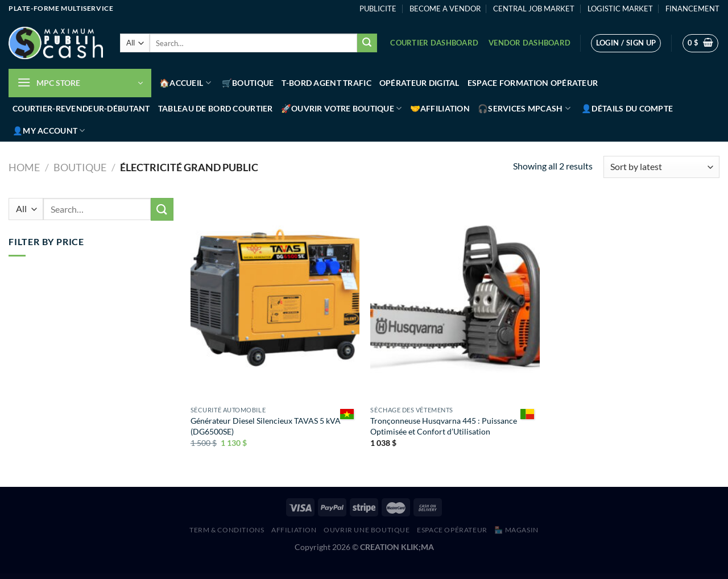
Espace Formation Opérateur (533, 83)
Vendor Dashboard (530, 43)
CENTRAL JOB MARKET (534, 9)
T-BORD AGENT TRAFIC (326, 83)
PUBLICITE (378, 9)
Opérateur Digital (419, 83)
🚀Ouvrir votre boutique (342, 108)
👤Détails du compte (627, 108)
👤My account (49, 131)
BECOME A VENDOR (445, 9)
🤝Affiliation (440, 108)
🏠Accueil (185, 83)
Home (24, 167)
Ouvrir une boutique (367, 530)
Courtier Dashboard (434, 43)
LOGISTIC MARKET (620, 9)
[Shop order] (661, 167)
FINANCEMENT (692, 9)
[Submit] (367, 43)
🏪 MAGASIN (516, 530)
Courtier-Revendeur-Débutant (81, 108)
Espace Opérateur (452, 530)
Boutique (80, 167)
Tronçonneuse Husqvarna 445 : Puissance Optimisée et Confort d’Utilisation (444, 426)
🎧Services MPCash (524, 108)
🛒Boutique (248, 83)
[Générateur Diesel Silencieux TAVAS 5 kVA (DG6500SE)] (275, 299)
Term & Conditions (227, 530)
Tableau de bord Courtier (216, 108)
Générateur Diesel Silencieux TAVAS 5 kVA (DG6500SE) (266, 426)
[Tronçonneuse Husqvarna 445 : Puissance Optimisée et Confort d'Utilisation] (455, 299)
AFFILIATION (294, 530)
